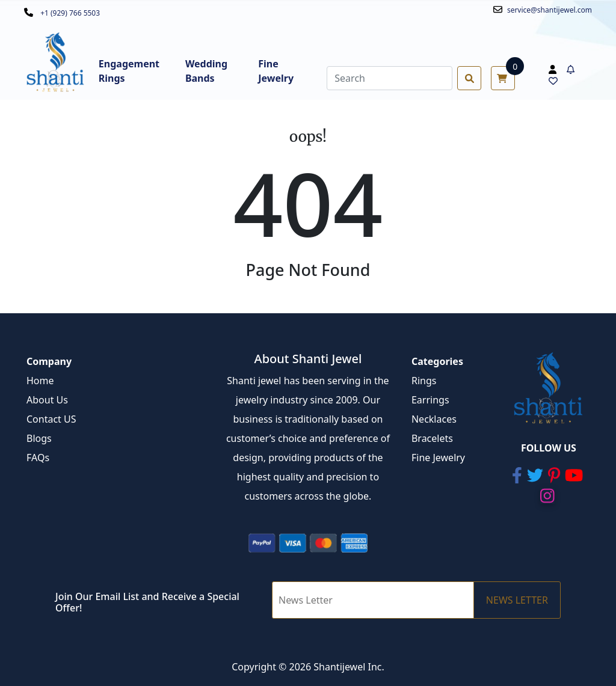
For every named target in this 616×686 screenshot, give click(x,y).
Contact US (51, 419)
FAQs (38, 458)
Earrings (430, 400)
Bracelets (432, 438)
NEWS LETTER (517, 600)
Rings (424, 381)
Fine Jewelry (438, 458)
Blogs (39, 438)
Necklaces (434, 419)
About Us (47, 400)
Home (40, 381)
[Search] (390, 78)
